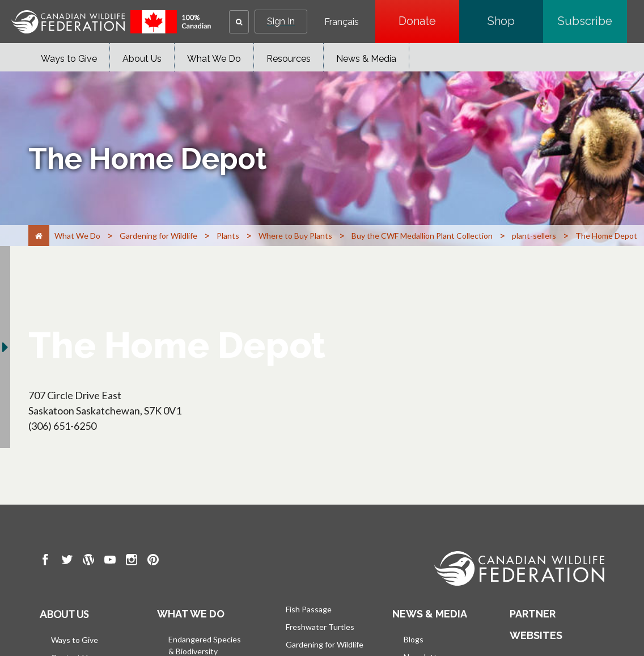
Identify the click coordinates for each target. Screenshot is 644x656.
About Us (142, 59)
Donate (429, 21)
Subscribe (592, 21)
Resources (289, 59)
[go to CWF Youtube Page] (110, 561)
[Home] (39, 236)
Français (342, 22)
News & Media (366, 59)
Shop (515, 21)
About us (64, 614)
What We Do (214, 59)
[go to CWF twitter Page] (67, 561)
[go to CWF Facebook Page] (45, 561)
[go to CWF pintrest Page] (153, 561)
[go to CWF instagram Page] (132, 561)
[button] (239, 22)
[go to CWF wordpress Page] (88, 561)
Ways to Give (69, 59)
